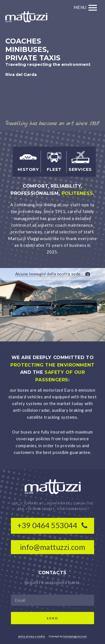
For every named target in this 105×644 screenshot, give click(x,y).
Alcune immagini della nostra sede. (53, 274)
